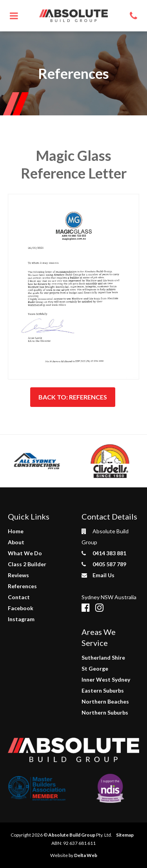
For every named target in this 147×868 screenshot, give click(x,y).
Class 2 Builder (27, 564)
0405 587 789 (104, 564)
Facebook (21, 608)
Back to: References (73, 397)
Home (16, 531)
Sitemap (125, 835)
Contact (19, 597)
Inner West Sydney (106, 679)
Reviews (18, 575)
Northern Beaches (105, 701)
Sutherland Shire (103, 657)
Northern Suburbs (105, 712)
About (16, 542)
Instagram (21, 619)
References (22, 586)
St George (95, 668)
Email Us (98, 575)
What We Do (25, 553)
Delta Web (86, 855)
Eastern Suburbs (103, 690)
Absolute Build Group (72, 835)
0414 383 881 (104, 553)
